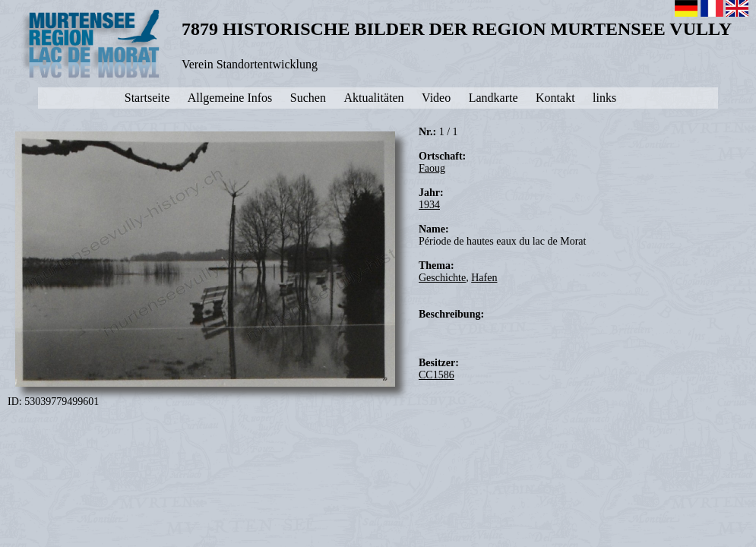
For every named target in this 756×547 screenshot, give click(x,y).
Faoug (432, 168)
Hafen (484, 278)
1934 (429, 205)
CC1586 (437, 375)
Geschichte (442, 278)
